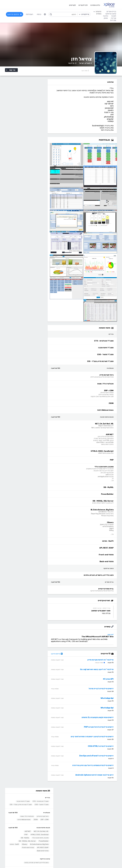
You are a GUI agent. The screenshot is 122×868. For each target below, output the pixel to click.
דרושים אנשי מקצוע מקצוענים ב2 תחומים (100, 719)
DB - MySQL (20, 134)
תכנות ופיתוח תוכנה (38, 123)
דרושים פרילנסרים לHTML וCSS (103, 748)
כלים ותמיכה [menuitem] (95, 5)
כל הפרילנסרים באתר (43, 803)
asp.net (112, 636)
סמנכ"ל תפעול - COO (36, 97)
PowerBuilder (38, 137)
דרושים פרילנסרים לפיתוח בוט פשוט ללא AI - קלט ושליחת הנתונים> (26, 397)
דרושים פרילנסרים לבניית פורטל (103, 690)
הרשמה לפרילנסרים (23, 796)
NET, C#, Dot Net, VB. (42, 838)
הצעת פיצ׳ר (75, 806)
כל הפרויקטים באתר (22, 799)
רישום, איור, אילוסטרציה (71, 838)
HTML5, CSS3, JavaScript (34, 130)
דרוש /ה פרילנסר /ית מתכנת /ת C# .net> (26, 422)
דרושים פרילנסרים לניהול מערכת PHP (101, 728)
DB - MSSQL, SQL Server (22, 137)
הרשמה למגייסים (45, 796)
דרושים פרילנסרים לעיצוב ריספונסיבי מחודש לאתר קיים (94, 738)
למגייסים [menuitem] (72, 5)
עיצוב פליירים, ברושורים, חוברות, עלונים (31, 158)
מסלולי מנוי (26, 803)
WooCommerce (112, 842)
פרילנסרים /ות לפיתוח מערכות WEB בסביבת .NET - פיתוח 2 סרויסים (26, 250)
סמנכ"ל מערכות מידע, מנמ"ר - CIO (32, 100)
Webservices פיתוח (19, 115)
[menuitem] (45, 14)
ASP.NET (22, 127)
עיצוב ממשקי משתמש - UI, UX (68, 849)
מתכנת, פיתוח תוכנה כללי (35, 134)
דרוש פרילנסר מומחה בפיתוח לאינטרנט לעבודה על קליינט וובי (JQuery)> (26, 345)
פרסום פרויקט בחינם (44, 799)
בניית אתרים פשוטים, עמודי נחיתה (106, 825)
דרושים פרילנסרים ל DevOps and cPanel (98, 757)
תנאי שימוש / (42, 862)
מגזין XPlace (74, 799)
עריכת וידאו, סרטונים (72, 845)
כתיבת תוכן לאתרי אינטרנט (20, 832)
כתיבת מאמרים (24, 838)
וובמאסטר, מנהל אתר (111, 845)
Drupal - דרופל (113, 849)
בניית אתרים (40, 166)
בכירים (42, 90)
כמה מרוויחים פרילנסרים (70, 803)
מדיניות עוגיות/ (33, 862)
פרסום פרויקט (61, 655)
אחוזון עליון (47, 806)
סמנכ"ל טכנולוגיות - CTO (35, 94)
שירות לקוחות (74, 810)
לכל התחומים (25, 849)
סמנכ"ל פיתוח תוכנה (18, 94)
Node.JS (48, 852)
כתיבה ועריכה (25, 821)
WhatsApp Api (109, 700)
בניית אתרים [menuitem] (111, 12)
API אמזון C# (110, 680)
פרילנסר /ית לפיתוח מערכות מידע (102, 661)
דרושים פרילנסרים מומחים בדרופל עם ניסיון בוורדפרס (95, 767)
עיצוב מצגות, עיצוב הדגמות (69, 842)
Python (48, 849)
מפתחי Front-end (37, 147)
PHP (21, 130)
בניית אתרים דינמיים (37, 170)
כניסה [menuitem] (39, 14)
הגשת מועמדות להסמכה (21, 810)
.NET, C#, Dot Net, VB (36, 127)
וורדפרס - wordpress (110, 832)
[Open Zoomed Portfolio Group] (114, 141)
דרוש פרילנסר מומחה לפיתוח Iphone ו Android (96, 776)
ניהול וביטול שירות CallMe (20, 806)
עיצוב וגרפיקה (40, 155)
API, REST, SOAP (26, 143)
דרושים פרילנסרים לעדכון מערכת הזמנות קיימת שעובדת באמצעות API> (26, 371)
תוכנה (49, 821)
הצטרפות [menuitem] (30, 14)
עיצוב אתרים (75, 828)
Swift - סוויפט (39, 143)
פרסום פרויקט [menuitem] (15, 14)
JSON (30, 115)
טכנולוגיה (41, 108)
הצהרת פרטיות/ (22, 862)
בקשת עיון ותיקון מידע (10, 862)
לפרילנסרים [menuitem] (83, 5)
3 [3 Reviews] (87, 72)
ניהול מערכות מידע (37, 112)
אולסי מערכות (33, 245)
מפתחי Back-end (23, 147)
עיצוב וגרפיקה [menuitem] (111, 14)
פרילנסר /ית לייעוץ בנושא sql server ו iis (99, 671)
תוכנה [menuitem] (113, 16)
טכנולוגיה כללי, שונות (22, 112)
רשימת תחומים (74, 796)
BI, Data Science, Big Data (34, 140)
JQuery (19, 140)
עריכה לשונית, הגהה (22, 842)
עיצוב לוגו (76, 825)
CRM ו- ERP (39, 115)
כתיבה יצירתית (24, 835)
